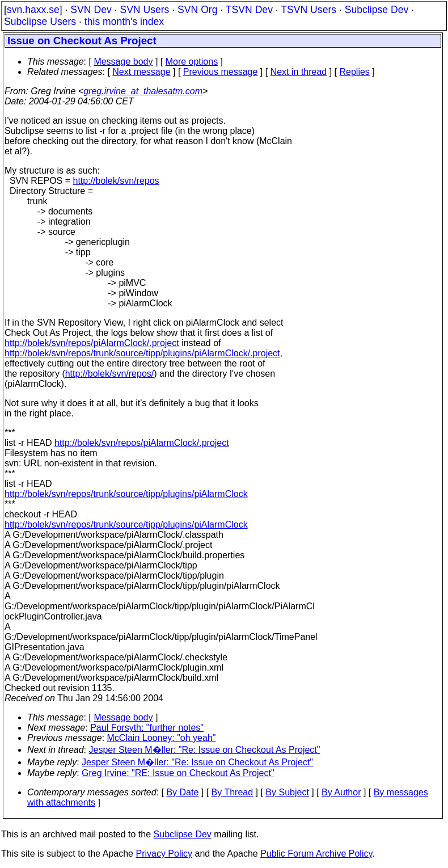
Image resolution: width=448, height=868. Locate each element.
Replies (355, 72)
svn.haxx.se (33, 10)
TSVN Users (308, 10)
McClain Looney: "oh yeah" (162, 738)
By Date (182, 792)
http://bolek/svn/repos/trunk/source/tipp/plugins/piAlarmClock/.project (142, 353)
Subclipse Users (40, 22)
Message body (123, 62)
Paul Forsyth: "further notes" (147, 728)
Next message (141, 72)
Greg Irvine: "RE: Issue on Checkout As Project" (178, 773)
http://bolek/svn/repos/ (110, 374)
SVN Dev (91, 10)
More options (192, 62)
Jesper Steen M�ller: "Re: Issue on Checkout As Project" (205, 750)
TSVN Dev (249, 10)
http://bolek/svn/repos (116, 181)
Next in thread (299, 72)
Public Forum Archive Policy (316, 854)
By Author (341, 792)
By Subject (287, 792)
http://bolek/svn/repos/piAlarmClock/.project (92, 343)
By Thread (233, 792)
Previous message (221, 72)
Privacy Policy (164, 854)
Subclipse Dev (377, 10)
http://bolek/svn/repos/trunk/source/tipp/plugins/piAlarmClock (126, 494)
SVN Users (144, 10)
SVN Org (197, 10)
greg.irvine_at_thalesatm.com (143, 91)
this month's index (124, 22)
